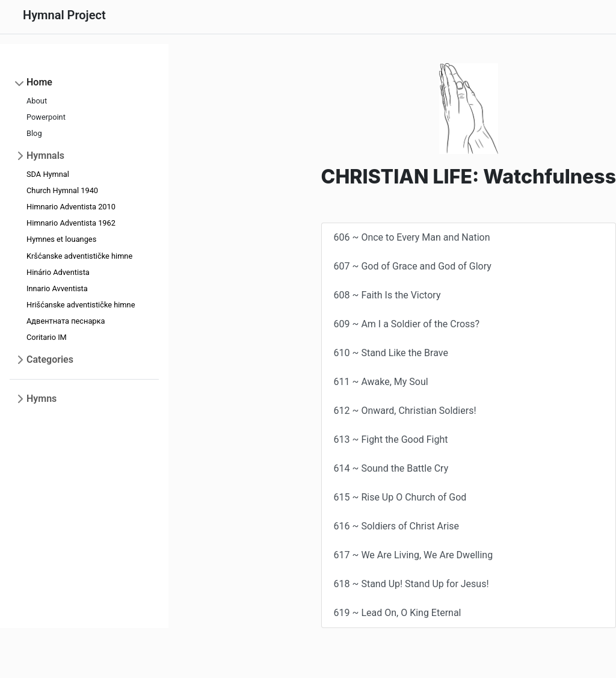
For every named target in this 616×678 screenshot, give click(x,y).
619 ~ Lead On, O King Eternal (398, 613)
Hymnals (45, 156)
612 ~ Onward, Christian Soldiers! (405, 411)
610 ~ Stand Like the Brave (391, 353)
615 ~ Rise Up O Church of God (400, 497)
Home (39, 82)
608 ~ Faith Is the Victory (387, 295)
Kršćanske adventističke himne (79, 256)
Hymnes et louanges (61, 239)
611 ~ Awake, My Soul (381, 382)
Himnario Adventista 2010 (71, 207)
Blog (34, 133)
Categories (50, 359)
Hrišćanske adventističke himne (81, 305)
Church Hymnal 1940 (62, 190)
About (37, 101)
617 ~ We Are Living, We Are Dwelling (414, 555)
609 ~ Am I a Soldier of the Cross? (407, 324)
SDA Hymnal (48, 174)
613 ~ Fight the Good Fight (391, 439)
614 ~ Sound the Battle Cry (391, 468)
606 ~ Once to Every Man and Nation (412, 237)
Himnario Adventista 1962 (71, 223)
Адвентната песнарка (66, 321)
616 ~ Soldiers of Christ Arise (397, 526)
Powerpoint (46, 117)
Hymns (42, 399)
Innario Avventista (57, 288)
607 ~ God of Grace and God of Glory (413, 266)
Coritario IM (47, 337)
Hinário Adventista (58, 272)
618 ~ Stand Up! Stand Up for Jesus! (411, 584)
